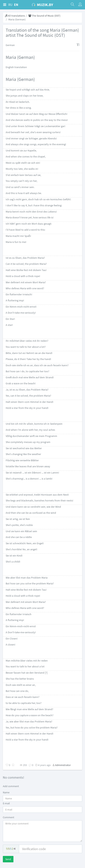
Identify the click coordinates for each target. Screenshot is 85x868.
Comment (9, 817)
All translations (15, 16)
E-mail (6, 803)
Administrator (63, 765)
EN (16, 5)
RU (10, 5)
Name (6, 792)
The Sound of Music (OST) (44, 16)
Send (8, 859)
